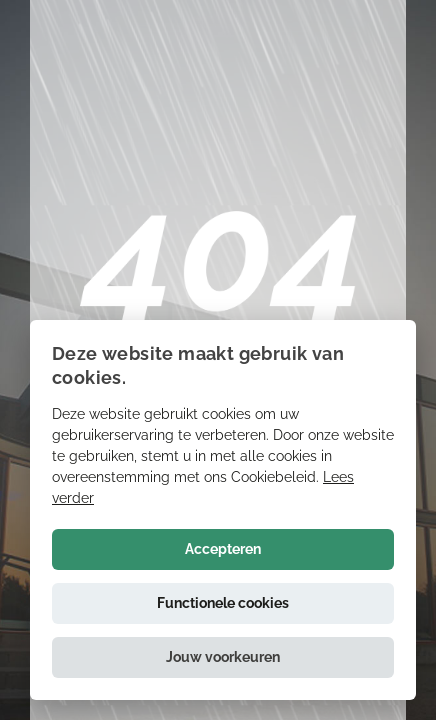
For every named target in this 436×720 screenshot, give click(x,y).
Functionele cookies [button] (223, 603)
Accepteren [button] (223, 549)
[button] (223, 657)
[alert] (223, 510)
